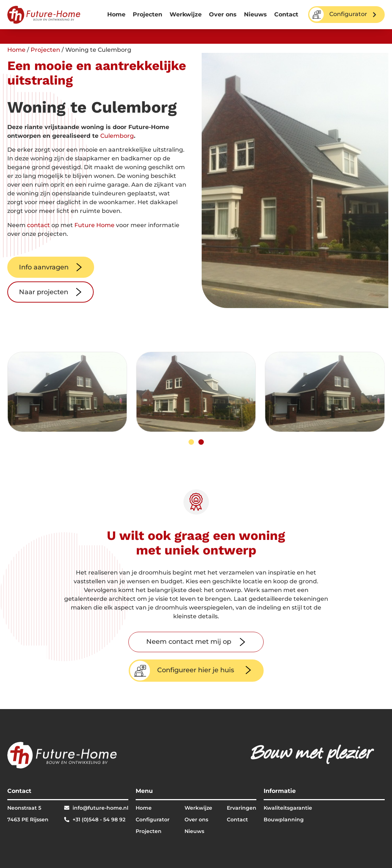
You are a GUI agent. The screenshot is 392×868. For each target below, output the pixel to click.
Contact (286, 14)
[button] (191, 442)
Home (116, 14)
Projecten (148, 14)
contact (38, 225)
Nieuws (255, 14)
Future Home (94, 225)
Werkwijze (186, 14)
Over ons (223, 14)
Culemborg (117, 136)
